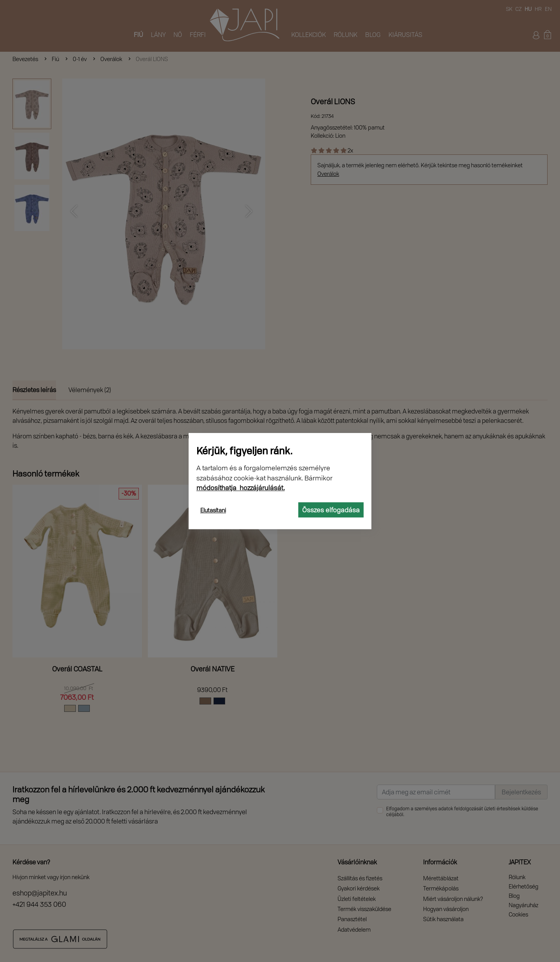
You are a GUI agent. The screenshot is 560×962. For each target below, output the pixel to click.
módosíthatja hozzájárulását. (241, 488)
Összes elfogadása (331, 510)
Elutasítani (213, 510)
